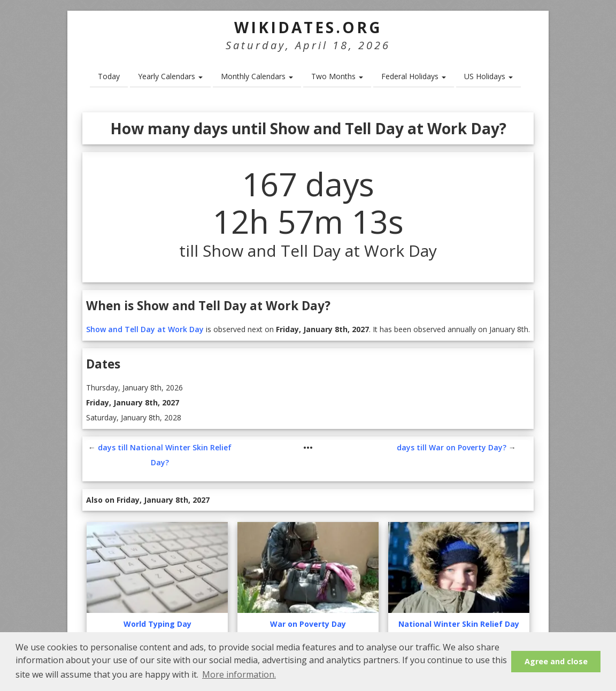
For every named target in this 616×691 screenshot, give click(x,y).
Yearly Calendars (170, 76)
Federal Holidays (414, 76)
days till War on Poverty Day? (452, 447)
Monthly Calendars (257, 76)
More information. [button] (239, 674)
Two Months (337, 76)
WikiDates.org (308, 27)
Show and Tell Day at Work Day (145, 329)
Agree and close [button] (556, 661)
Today (109, 76)
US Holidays (488, 76)
